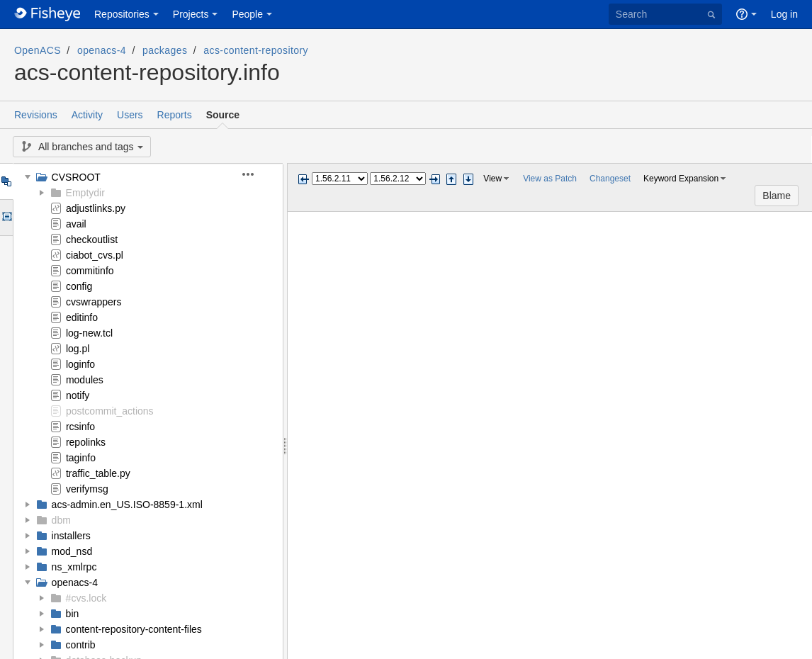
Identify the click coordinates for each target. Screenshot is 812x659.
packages (165, 50)
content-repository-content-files (134, 629)
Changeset (610, 179)
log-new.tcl (89, 333)
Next (434, 179)
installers (71, 536)
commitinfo (90, 271)
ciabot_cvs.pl (95, 255)
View (492, 179)
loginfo (80, 364)
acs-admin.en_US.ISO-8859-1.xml (127, 505)
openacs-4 (102, 50)
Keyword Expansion (681, 179)
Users (130, 115)
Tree (6, 181)
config (79, 286)
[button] (256, 174)
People (247, 14)
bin (73, 614)
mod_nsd (72, 551)
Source (223, 115)
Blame (777, 196)
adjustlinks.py (96, 208)
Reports (175, 115)
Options (6, 218)
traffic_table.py (98, 473)
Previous (303, 179)
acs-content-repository (256, 50)
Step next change (468, 179)
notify (78, 395)
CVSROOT (76, 177)
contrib (81, 645)
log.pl (78, 349)
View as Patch (550, 179)
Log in (784, 14)
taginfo (81, 458)
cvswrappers (94, 302)
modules (85, 380)
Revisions (36, 115)
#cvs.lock (86, 598)
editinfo (82, 317)
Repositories (122, 14)
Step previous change (451, 179)
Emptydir (85, 193)
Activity (87, 115)
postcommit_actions (110, 411)
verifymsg (87, 489)
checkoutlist (92, 240)
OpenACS (38, 50)
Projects (191, 14)
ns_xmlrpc (74, 567)
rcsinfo (80, 427)
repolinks (86, 442)
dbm (61, 520)
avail (76, 224)
